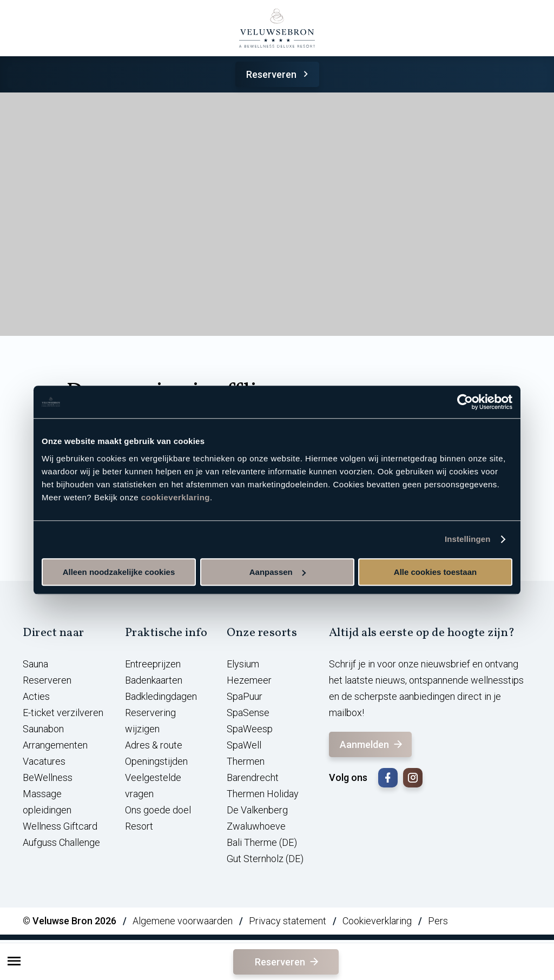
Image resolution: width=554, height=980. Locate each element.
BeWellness (48, 777)
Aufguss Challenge (61, 842)
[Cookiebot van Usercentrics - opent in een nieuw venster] (465, 402)
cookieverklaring (176, 497)
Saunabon (43, 729)
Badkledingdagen (161, 696)
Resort (139, 826)
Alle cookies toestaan (435, 572)
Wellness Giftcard (60, 826)
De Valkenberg (257, 810)
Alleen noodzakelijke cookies (119, 572)
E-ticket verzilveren (63, 713)
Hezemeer (249, 680)
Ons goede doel (158, 810)
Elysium (243, 664)
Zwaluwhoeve (256, 826)
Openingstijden (156, 761)
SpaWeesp (250, 729)
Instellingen (468, 539)
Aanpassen (278, 572)
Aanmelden (372, 744)
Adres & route (154, 745)
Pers (438, 921)
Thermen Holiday (263, 794)
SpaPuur (245, 696)
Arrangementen (55, 745)
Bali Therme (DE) (262, 842)
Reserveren (279, 74)
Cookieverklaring (377, 921)
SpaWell (244, 745)
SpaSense (248, 713)
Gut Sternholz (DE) (265, 859)
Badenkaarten (154, 680)
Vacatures (44, 761)
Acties (36, 696)
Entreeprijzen (153, 664)
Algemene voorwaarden (183, 921)
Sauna (35, 664)
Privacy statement (288, 921)
